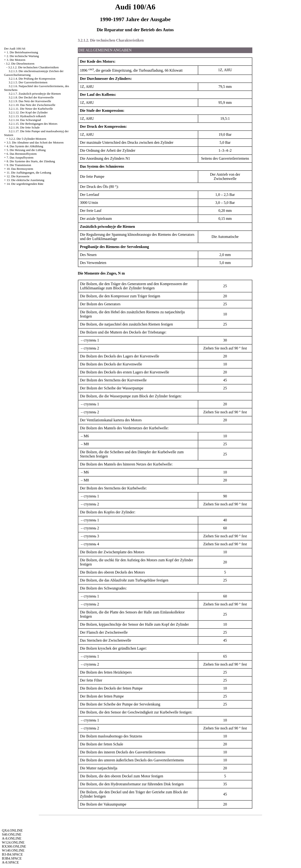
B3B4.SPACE (12, 858)
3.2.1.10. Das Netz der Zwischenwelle (32, 105)
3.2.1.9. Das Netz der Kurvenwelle (30, 101)
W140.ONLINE (13, 850)
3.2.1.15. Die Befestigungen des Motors (33, 124)
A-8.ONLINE (12, 838)
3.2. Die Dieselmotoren (20, 64)
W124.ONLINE (13, 842)
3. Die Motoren (16, 60)
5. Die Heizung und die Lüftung (26, 150)
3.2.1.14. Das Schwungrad (25, 120)
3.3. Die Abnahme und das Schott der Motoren (35, 142)
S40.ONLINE (12, 834)
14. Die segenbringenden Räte (25, 184)
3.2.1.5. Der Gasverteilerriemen (28, 82)
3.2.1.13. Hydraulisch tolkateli (27, 116)
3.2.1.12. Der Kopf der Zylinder (28, 112)
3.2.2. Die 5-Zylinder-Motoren (28, 139)
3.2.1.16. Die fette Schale (24, 127)
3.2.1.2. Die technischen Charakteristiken (34, 67)
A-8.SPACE (10, 862)
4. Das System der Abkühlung (25, 146)
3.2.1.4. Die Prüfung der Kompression (32, 79)
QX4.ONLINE (12, 830)
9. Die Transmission (19, 165)
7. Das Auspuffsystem (20, 157)
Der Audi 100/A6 (15, 48)
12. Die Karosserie (18, 176)
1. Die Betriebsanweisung (22, 52)
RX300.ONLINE (14, 846)
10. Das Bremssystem (20, 169)
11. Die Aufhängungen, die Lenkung (29, 172)
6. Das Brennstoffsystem (22, 154)
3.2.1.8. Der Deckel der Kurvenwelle (31, 97)
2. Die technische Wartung (23, 56)
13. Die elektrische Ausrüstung (25, 180)
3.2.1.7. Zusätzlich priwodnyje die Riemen (35, 94)
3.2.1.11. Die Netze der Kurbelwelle (31, 109)
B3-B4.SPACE (12, 854)
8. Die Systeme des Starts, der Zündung (31, 161)
